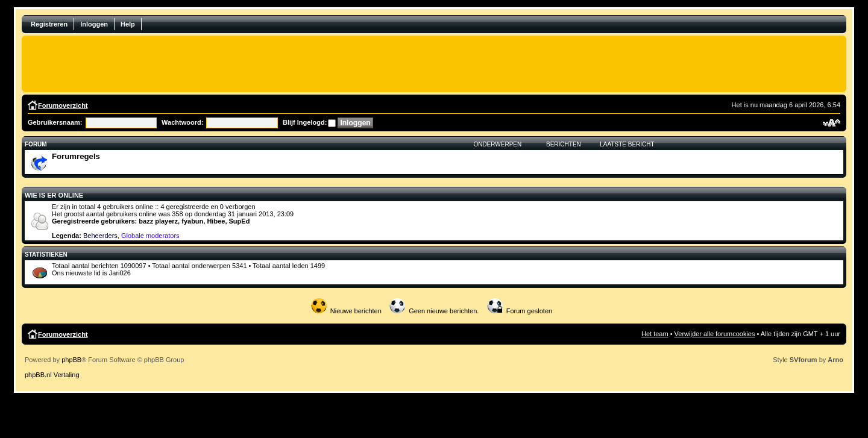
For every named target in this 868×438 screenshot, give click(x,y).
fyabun (192, 221)
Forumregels (76, 156)
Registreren (49, 24)
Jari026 (120, 273)
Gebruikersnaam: (55, 122)
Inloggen (94, 24)
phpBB (71, 360)
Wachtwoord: (182, 122)
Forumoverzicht (63, 105)
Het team (655, 334)
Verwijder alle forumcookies (715, 334)
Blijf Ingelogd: (305, 122)
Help (128, 24)
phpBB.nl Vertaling (52, 375)
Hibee (216, 221)
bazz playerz (158, 221)
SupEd (240, 221)
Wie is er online (54, 195)
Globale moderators (150, 236)
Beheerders (100, 236)
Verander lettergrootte (832, 123)
